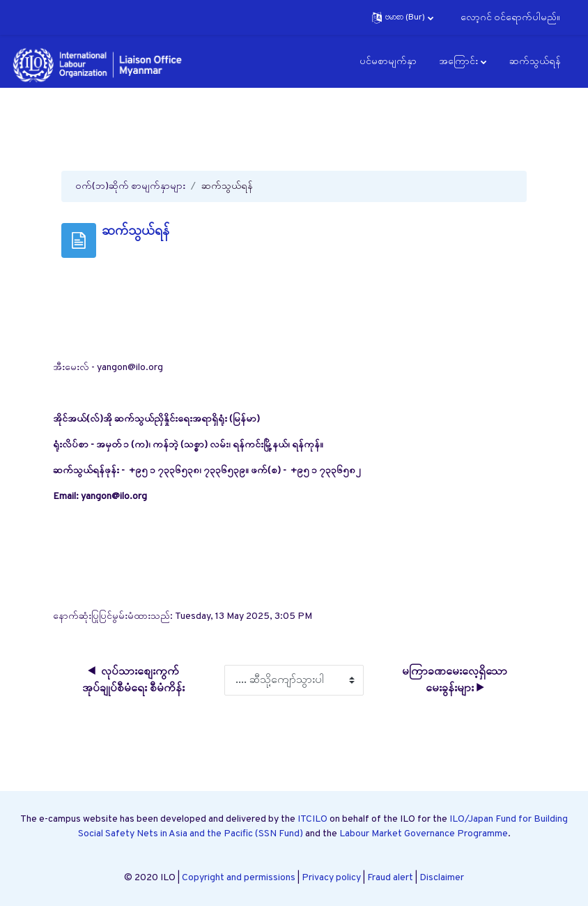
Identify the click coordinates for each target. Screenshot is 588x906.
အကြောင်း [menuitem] (458, 62)
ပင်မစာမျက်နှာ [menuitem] (388, 62)
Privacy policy (331, 878)
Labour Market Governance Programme (424, 834)
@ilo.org (129, 497)
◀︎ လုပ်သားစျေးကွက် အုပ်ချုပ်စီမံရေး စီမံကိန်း (133, 680)
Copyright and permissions (239, 878)
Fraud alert (390, 878)
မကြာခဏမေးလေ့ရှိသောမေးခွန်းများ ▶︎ (455, 680)
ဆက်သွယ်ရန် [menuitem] (535, 62)
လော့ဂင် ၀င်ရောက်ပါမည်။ (510, 18)
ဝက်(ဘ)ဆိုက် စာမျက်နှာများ (130, 186)
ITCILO (312, 819)
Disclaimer (442, 878)
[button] (403, 17)
